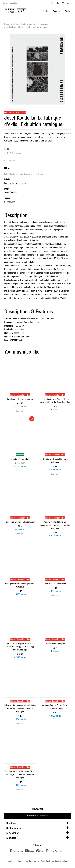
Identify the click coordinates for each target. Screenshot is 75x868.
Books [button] (45, 11)
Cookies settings (61, 861)
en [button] (68, 3)
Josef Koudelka (11, 192)
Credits (25, 861)
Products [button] (56, 11)
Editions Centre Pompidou (15, 183)
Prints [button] (67, 11)
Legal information (14, 861)
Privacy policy (34, 861)
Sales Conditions (47, 861)
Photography (10, 202)
